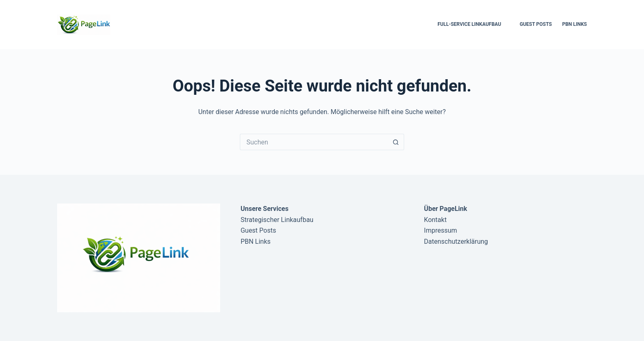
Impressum (440, 230)
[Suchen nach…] (314, 142)
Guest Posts (536, 24)
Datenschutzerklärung (456, 241)
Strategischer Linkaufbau (277, 220)
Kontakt (435, 220)
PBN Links (575, 24)
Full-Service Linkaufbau (469, 24)
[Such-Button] (396, 142)
